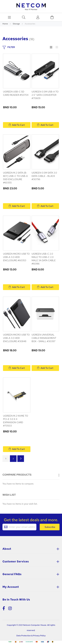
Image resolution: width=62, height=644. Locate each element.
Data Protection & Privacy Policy (31, 636)
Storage (16, 24)
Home (5, 24)
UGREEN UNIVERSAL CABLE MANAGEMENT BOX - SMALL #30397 (44, 338)
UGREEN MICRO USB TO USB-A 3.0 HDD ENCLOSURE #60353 (16, 257)
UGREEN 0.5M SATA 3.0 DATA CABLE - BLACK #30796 (44, 176)
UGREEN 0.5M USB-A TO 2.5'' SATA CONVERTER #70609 (45, 95)
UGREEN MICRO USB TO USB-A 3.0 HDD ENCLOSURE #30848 (16, 338)
